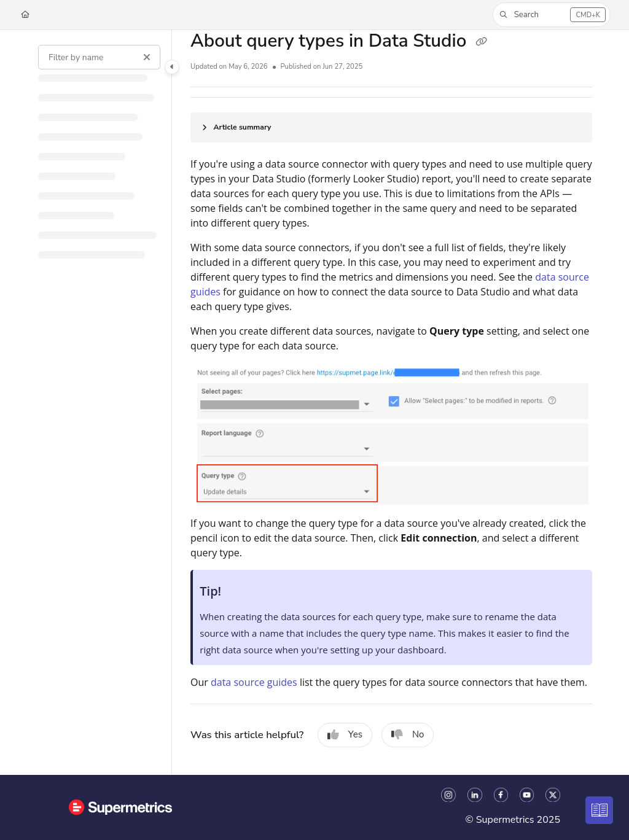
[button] (552, 15)
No (408, 734)
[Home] (25, 15)
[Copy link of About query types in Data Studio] (481, 42)
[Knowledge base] (600, 811)
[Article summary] (391, 127)
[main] (391, 402)
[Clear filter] (147, 57)
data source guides (254, 682)
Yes (345, 734)
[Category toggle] (172, 67)
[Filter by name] (99, 57)
